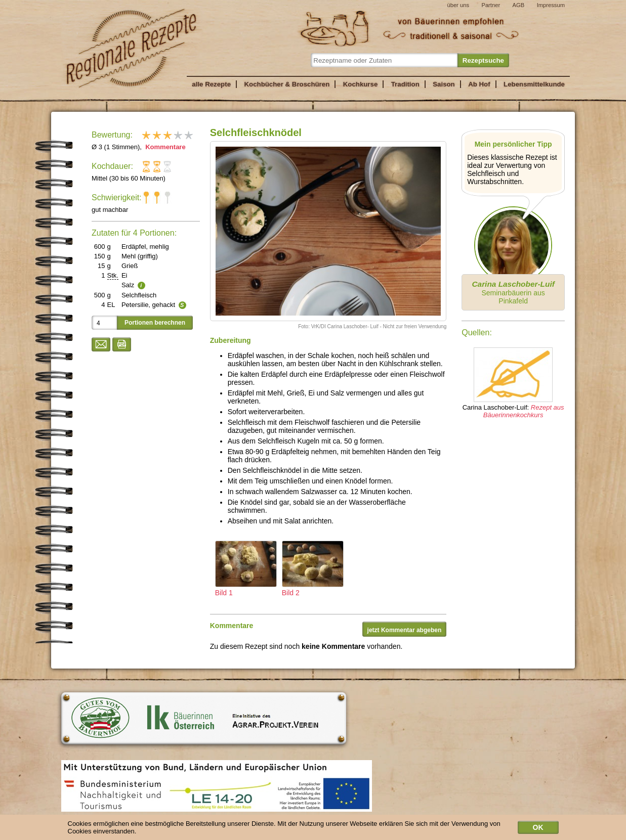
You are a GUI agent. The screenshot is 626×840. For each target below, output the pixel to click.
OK (538, 828)
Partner (491, 5)
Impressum (551, 5)
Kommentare (165, 147)
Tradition (405, 84)
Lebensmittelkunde (534, 84)
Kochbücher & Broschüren (287, 84)
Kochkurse (361, 84)
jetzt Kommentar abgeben (405, 630)
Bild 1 (246, 569)
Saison (444, 84)
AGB (519, 5)
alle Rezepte (211, 84)
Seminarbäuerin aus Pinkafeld (513, 292)
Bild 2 (313, 569)
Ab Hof (479, 84)
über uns (458, 5)
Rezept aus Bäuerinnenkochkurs (524, 411)
